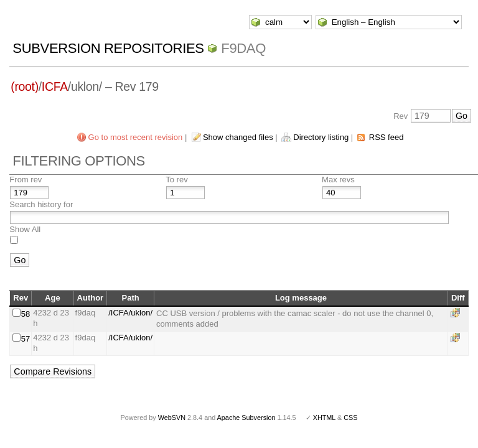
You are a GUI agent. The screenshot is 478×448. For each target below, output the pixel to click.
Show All (25, 229)
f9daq (243, 48)
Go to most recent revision (136, 137)
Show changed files (238, 137)
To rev (176, 180)
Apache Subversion (246, 418)
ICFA (55, 86)
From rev (26, 180)
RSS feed (387, 137)
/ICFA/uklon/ (130, 313)
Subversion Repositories (108, 48)
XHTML (324, 418)
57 (26, 339)
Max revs (338, 180)
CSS (350, 418)
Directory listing (321, 137)
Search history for (41, 204)
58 (26, 314)
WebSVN (172, 418)
